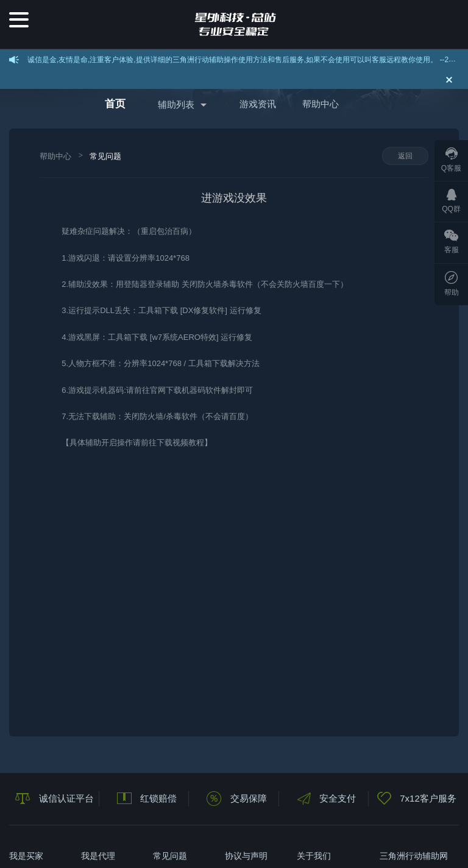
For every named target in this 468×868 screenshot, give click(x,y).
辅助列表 (176, 104)
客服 (452, 242)
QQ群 (451, 201)
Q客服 (451, 160)
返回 (405, 156)
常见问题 (105, 156)
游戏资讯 (258, 104)
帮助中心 (321, 104)
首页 (115, 104)
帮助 (452, 284)
